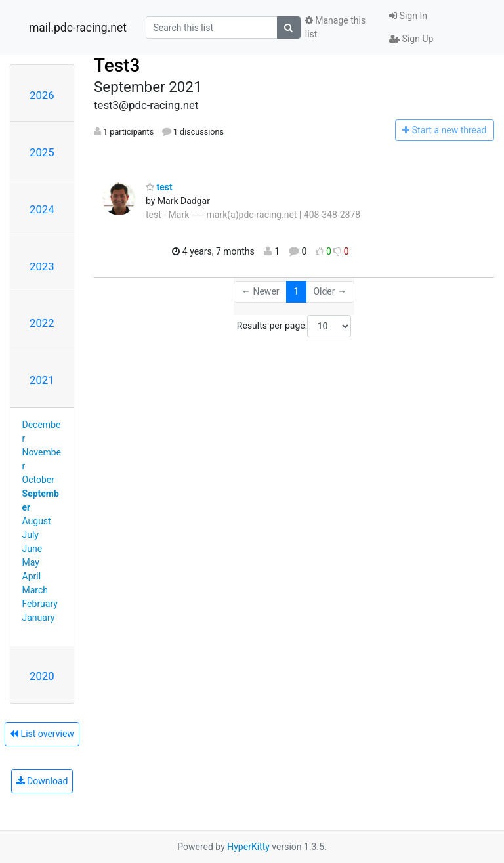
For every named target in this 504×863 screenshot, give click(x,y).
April (32, 576)
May (31, 562)
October (38, 480)
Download (42, 781)
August (37, 521)
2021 (42, 380)
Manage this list (335, 27)
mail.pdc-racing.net (78, 28)
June (32, 549)
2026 (42, 95)
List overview (42, 734)
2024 (42, 209)
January (39, 618)
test (159, 187)
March (35, 590)
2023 (42, 266)
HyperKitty (248, 847)
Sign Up (411, 39)
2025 (42, 152)
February (40, 604)
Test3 (117, 65)
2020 (42, 676)
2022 (42, 323)
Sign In (408, 16)
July (31, 535)
